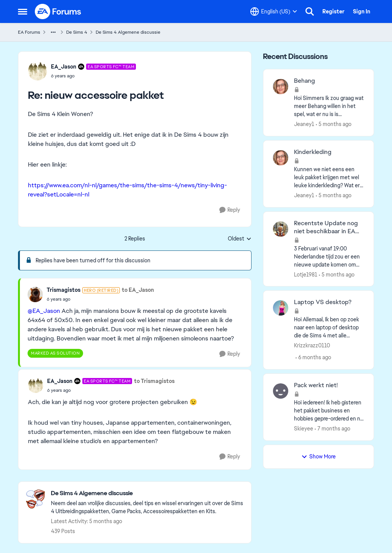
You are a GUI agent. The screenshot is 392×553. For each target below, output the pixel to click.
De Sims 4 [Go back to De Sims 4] (77, 32)
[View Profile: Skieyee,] (281, 391)
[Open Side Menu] (23, 11)
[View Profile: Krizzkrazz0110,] (281, 308)
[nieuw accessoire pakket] (93, 76)
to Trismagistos (154, 381)
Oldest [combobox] (240, 239)
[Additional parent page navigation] (53, 32)
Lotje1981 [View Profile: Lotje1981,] (306, 274)
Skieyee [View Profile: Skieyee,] (304, 429)
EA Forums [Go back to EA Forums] (29, 32)
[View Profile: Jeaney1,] (281, 87)
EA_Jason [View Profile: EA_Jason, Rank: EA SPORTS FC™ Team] (64, 67)
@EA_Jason (44, 311)
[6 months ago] (313, 357)
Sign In (362, 11)
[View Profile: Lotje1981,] (281, 229)
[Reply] (230, 210)
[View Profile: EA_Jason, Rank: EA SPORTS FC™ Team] (38, 71)
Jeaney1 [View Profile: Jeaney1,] (304, 124)
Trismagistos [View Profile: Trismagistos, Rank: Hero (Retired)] (64, 290)
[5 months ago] (334, 124)
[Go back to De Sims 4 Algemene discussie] (147, 493)
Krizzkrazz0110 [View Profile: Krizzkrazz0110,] (312, 345)
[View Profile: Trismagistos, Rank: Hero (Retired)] (35, 294)
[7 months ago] (332, 429)
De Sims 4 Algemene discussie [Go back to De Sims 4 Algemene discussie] (128, 32)
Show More (318, 456)
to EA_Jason (138, 290)
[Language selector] (274, 11)
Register (333, 11)
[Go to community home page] (58, 11)
